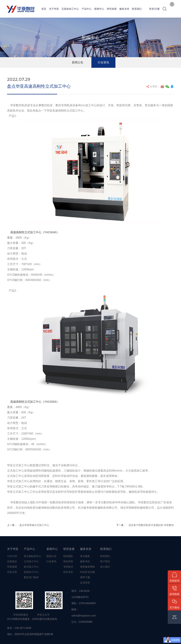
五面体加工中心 (70, 9)
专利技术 (68, 567)
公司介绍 (12, 556)
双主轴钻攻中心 (33, 556)
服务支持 (124, 9)
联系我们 (137, 9)
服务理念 (85, 561)
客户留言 (105, 561)
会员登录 (85, 583)
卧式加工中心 (31, 567)
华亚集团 (12, 567)
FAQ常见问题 (87, 572)
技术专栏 (68, 572)
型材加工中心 (31, 572)
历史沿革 (12, 572)
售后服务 (85, 556)
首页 (44, 9)
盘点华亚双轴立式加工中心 (34, 525)
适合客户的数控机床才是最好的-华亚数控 (151, 525)
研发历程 (68, 561)
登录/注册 (154, 9)
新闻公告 (78, 62)
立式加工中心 (31, 561)
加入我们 (105, 567)
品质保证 (12, 561)
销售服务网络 (87, 567)
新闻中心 (99, 9)
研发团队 (68, 556)
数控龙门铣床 (31, 577)
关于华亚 (54, 9)
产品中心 (87, 9)
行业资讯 (103, 62)
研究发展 (112, 9)
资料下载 (85, 577)
